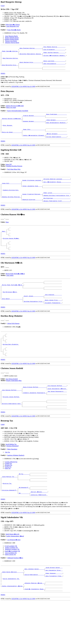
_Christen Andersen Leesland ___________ (57, 187)
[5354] (3, 6)
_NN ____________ (24, 527)
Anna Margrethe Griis (13, 26)
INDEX (3, 78)
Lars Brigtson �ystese (14, 573)
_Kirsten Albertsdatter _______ (56, 145)
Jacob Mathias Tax (11, 474)
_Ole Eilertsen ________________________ (57, 210)
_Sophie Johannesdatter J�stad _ (13, 623)
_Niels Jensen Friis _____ (53, 320)
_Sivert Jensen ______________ (33, 315)
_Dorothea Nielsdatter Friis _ (33, 322)
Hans (7, 234)
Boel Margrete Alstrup (11, 60)
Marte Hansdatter (12, 479)
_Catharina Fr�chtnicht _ (39, 528)
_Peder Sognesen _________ (54, 608)
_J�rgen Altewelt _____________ (57, 141)
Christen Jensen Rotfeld (11, 424)
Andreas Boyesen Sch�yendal (15, 110)
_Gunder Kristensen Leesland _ (32, 189)
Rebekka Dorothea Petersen (14, 174)
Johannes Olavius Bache (12, 43)
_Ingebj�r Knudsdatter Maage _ (34, 626)
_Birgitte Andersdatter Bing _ (12, 432)
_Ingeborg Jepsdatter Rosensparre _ (34, 419)
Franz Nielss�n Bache (14, 30)
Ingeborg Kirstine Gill (11, 200)
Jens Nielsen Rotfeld (12, 404)
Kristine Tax (9, 495)
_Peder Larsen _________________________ (57, 203)
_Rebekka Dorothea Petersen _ (11, 208)
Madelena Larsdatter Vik (12, 583)
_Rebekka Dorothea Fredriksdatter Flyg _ (57, 207)
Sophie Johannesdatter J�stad (15, 570)
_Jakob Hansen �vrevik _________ (13, 606)
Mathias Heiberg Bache (12, 39)
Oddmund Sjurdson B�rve (15, 591)
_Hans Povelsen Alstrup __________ (31, 49)
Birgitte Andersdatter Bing (14, 406)
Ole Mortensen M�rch (10, 310)
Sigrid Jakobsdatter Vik (11, 615)
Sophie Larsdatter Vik (11, 581)
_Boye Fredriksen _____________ (56, 119)
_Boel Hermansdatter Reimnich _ (56, 128)
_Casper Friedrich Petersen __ (32, 205)
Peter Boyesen (8, 132)
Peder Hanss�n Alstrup (13, 25)
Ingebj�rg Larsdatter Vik (13, 585)
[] (3, 81)
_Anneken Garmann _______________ (34, 127)
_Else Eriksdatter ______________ (54, 50)
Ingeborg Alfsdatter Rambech (16, 485)
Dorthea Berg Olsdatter (11, 367)
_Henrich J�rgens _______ (39, 525)
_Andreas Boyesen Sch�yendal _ (12, 123)
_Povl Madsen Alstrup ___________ (54, 47)
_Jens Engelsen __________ (53, 314)
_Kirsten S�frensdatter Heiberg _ (54, 57)
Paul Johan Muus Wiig (14, 177)
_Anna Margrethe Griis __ (10, 68)
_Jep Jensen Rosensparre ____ (57, 418)
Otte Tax (8, 482)
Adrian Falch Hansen (13, 344)
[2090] (3, 454)
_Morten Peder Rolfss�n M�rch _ (13, 302)
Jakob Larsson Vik (10, 588)
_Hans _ (4, 245)
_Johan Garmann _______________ (56, 125)
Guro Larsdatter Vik (11, 586)
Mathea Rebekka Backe (12, 38)
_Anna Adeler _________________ (12, 319)
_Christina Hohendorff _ (10, 524)
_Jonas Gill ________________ (11, 192)
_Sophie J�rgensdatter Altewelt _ (34, 143)
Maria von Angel (11, 112)
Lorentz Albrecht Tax (11, 491)
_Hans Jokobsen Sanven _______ (34, 603)
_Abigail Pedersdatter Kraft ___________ (57, 213)
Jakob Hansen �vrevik (13, 568)
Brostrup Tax (7, 515)
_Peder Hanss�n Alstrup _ (10, 52)
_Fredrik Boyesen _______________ (34, 120)
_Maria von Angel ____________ (12, 140)
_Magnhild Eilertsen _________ (32, 211)
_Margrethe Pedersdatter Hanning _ (31, 55)
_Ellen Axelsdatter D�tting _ (57, 414)
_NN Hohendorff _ (24, 520)
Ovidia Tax (8, 496)
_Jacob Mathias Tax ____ (10, 507)
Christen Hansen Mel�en (11, 253)
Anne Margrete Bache (11, 36)
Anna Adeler (10, 292)
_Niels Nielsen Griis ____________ (31, 65)
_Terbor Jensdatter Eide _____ (32, 195)
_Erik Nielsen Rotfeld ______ (57, 411)
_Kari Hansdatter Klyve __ (54, 605)
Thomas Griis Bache (11, 41)
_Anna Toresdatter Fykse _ (54, 611)
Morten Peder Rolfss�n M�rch (15, 290)
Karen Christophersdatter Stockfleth (18, 115)
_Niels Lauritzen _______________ (54, 63)
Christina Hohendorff (12, 475)
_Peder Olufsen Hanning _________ (54, 54)
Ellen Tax (8, 498)
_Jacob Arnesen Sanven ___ (54, 601)
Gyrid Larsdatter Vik (11, 580)
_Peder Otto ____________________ (34, 136)
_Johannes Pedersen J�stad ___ (34, 619)
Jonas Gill (9, 172)
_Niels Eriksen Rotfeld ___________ (34, 413)
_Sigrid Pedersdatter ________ (34, 610)
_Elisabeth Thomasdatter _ (53, 323)
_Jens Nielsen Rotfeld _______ (12, 416)
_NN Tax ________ (24, 504)
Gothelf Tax (8, 493)
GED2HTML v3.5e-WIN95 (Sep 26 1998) (23, 91)
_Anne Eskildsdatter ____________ (54, 67)
